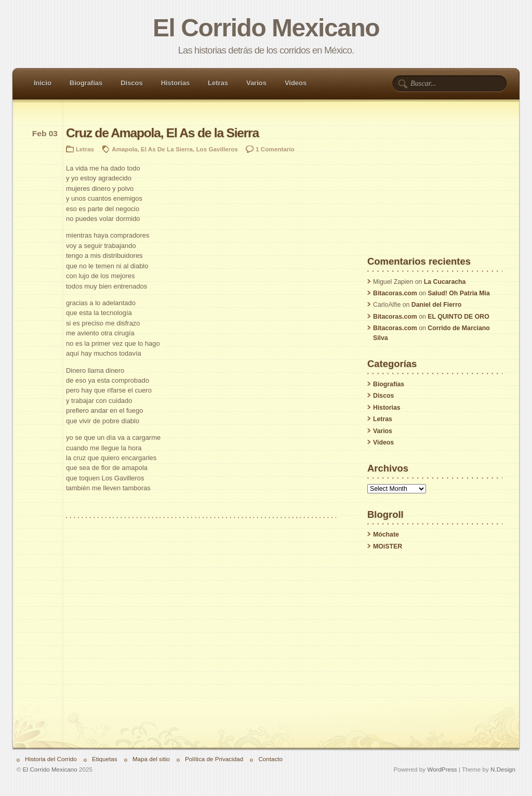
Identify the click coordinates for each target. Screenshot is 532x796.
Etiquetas (105, 759)
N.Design (503, 769)
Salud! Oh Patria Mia (459, 293)
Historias (175, 83)
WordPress (442, 769)
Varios (256, 83)
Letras (218, 83)
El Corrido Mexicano (266, 28)
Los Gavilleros (217, 149)
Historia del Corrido (51, 759)
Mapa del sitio (151, 759)
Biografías (86, 83)
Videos (296, 83)
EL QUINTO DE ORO (458, 317)
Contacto (270, 759)
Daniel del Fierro (436, 305)
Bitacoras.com (395, 293)
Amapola (124, 149)
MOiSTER (388, 546)
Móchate (386, 534)
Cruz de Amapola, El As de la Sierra (162, 133)
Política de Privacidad (214, 759)
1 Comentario (275, 149)
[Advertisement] (435, 192)
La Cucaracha (445, 282)
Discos (131, 83)
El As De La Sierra (167, 149)
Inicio (43, 83)
